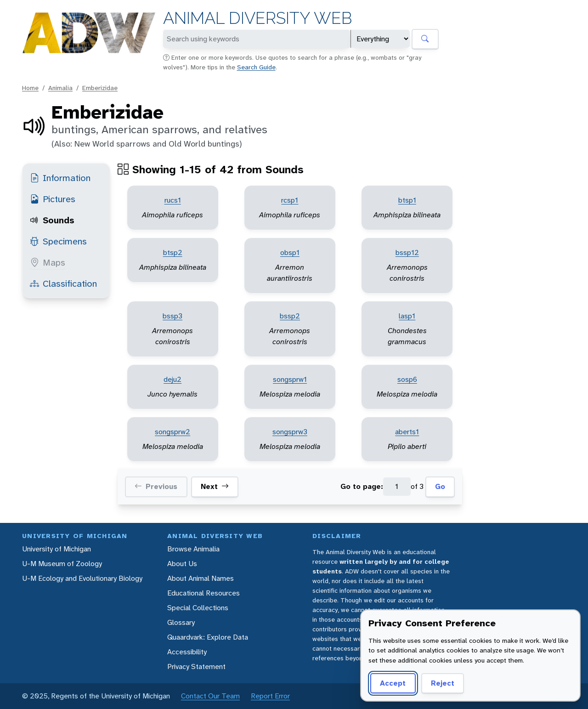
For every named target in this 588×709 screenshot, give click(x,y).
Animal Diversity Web (257, 18)
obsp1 (290, 252)
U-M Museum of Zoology (62, 564)
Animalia (60, 88)
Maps (48, 262)
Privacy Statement (196, 666)
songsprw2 (172, 432)
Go (440, 486)
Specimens (58, 241)
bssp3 (172, 316)
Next (215, 487)
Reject (443, 683)
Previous (156, 487)
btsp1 (407, 200)
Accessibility (187, 652)
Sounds (52, 220)
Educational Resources (204, 593)
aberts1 (407, 432)
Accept (393, 683)
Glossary (181, 622)
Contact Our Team (210, 696)
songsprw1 (290, 379)
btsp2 (173, 252)
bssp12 (407, 252)
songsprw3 (290, 432)
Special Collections (198, 608)
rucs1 (173, 200)
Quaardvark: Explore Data (208, 637)
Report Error (270, 696)
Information (60, 178)
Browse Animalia (193, 549)
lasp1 (407, 316)
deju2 (172, 379)
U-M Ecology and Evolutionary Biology (82, 578)
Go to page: (362, 486)
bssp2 (290, 316)
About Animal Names (201, 578)
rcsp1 (290, 200)
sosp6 (407, 379)
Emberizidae (100, 88)
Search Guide (256, 67)
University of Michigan (57, 549)
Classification (63, 284)
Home (30, 88)
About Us (182, 564)
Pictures (53, 199)
